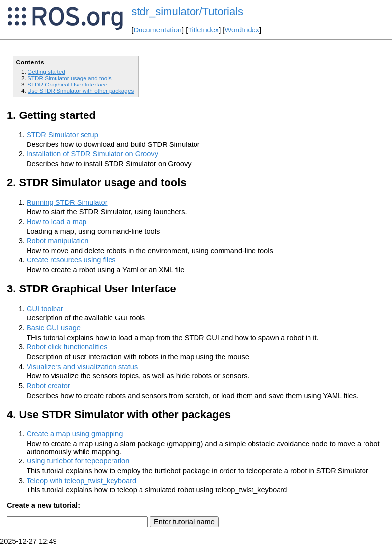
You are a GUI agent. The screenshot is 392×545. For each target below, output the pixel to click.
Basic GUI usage (54, 328)
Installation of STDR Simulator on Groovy (92, 154)
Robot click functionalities (67, 347)
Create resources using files (71, 260)
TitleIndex (203, 30)
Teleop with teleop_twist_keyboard (81, 481)
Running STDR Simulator (67, 202)
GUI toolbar (45, 309)
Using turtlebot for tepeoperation (78, 461)
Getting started (46, 72)
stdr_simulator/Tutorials (187, 12)
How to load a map (56, 222)
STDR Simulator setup (62, 135)
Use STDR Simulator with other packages (81, 91)
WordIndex (242, 30)
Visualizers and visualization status (82, 367)
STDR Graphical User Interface (67, 84)
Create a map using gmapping (75, 434)
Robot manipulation (57, 241)
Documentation (157, 30)
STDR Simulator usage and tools (70, 78)
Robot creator (48, 386)
